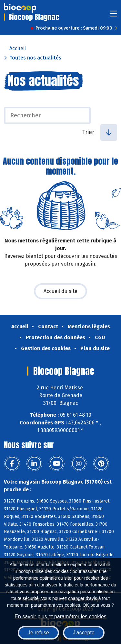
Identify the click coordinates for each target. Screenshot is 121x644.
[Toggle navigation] (114, 16)
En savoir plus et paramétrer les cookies (60, 617)
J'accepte (84, 633)
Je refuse (38, 633)
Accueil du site (60, 291)
